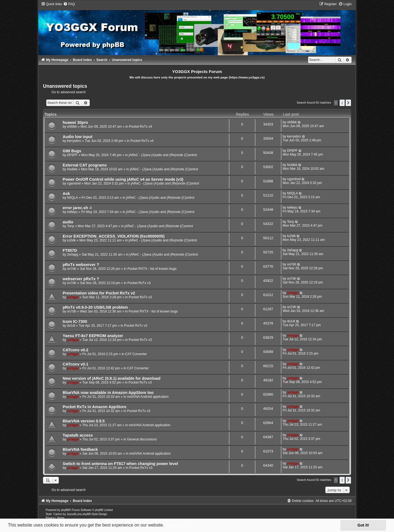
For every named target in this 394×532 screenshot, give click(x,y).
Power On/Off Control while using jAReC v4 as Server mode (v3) (123, 179)
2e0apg (73, 255)
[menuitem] (69, 4)
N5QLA (73, 198)
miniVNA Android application (148, 397)
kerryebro (74, 141)
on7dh (72, 269)
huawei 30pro (75, 122)
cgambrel (74, 183)
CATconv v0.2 (76, 350)
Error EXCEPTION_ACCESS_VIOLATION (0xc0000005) (114, 236)
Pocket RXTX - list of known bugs (152, 269)
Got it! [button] (363, 525)
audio (68, 222)
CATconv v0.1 (76, 364)
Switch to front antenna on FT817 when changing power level (120, 464)
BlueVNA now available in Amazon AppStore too (108, 393)
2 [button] (342, 103)
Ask (66, 194)
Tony (71, 226)
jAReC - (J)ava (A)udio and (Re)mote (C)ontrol (163, 155)
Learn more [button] (177, 525)
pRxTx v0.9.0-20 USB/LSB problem (95, 307)
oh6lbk (72, 127)
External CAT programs (85, 165)
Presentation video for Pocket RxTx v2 (99, 293)
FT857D (70, 250)
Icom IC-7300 (75, 321)
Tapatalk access (78, 435)
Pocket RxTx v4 (140, 127)
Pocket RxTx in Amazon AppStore (95, 407)
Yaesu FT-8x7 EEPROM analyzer (93, 336)
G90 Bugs (72, 151)
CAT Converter (136, 354)
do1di (71, 326)
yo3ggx (73, 297)
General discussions (142, 439)
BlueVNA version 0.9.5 (84, 421)
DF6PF (72, 155)
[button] (348, 103)
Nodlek (72, 169)
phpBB (65, 510)
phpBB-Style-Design (95, 514)
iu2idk (71, 240)
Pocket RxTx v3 (139, 283)
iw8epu (72, 212)
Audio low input (78, 137)
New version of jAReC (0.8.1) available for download (111, 378)
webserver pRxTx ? (81, 279)
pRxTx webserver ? (81, 265)
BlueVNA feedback (80, 449)
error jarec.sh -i (77, 208)
